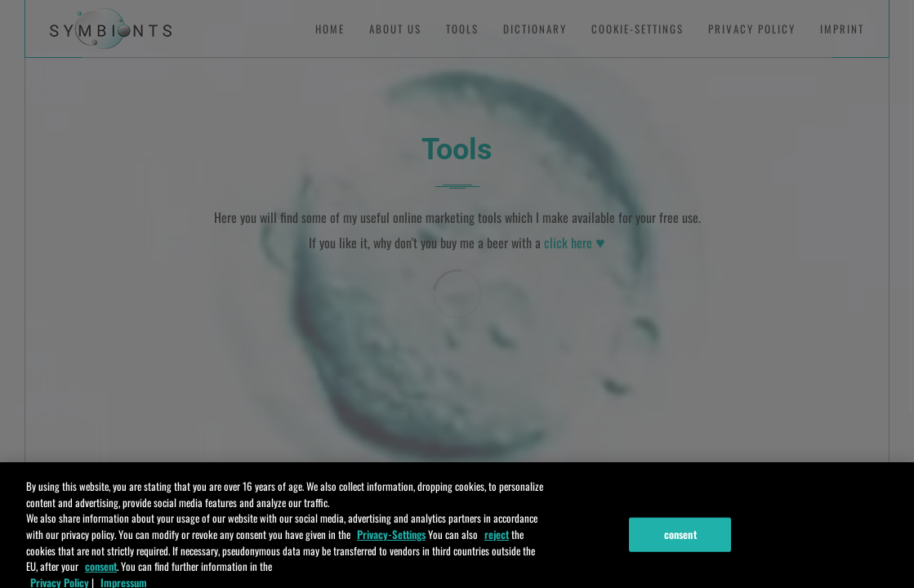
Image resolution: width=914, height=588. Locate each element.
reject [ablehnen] (497, 538)
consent (680, 538)
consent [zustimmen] (101, 570)
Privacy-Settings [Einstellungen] (391, 538)
